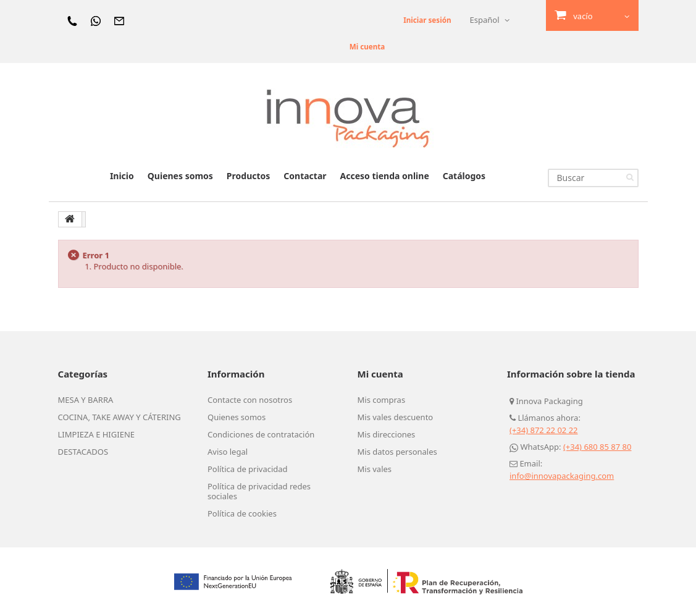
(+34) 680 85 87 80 (597, 447)
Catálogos (464, 176)
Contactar (305, 176)
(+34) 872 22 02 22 (544, 430)
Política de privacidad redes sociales (259, 491)
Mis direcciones (387, 434)
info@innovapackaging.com (562, 476)
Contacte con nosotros (250, 400)
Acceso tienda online (385, 176)
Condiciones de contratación (261, 434)
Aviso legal (228, 452)
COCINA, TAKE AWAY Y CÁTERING (119, 417)
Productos (248, 176)
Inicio (122, 176)
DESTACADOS (83, 452)
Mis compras (382, 400)
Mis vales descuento (396, 417)
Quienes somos (180, 176)
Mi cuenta (359, 46)
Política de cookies (242, 513)
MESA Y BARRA (86, 400)
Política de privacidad (248, 469)
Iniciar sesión (424, 20)
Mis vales (375, 469)
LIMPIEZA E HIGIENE (97, 434)
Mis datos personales (397, 452)
